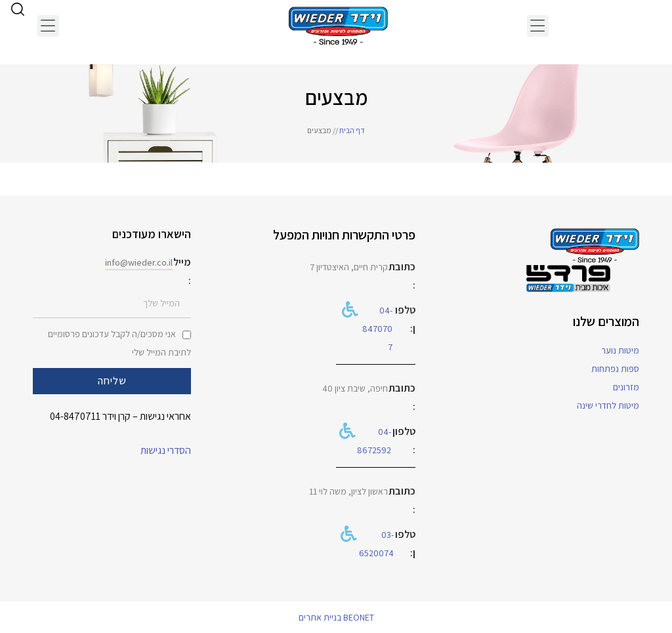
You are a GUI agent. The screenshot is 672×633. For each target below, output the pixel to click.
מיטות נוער (620, 350)
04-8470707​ (377, 329)
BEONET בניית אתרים (336, 617)
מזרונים (626, 387)
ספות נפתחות (615, 369)
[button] (538, 26)
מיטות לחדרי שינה (608, 405)
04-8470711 (75, 416)
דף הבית (352, 130)
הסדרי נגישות (166, 450)
